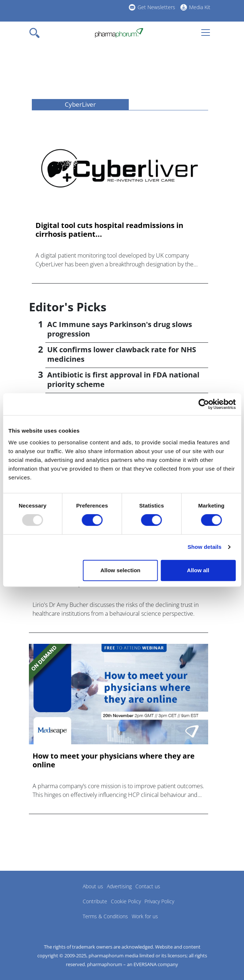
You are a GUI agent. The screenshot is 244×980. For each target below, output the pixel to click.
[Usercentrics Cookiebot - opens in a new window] (204, 404)
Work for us (145, 916)
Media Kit (200, 7)
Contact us (148, 886)
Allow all (198, 570)
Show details (205, 547)
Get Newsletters (156, 7)
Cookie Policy (126, 901)
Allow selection (121, 570)
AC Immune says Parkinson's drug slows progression (120, 329)
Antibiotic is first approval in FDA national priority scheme (123, 379)
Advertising (119, 886)
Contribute (95, 901)
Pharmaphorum (49, 897)
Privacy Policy (159, 901)
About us (93, 886)
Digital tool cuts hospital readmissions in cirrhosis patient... (109, 230)
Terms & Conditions (105, 916)
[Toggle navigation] (37, 33)
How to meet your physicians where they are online (114, 760)
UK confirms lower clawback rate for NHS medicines (122, 354)
